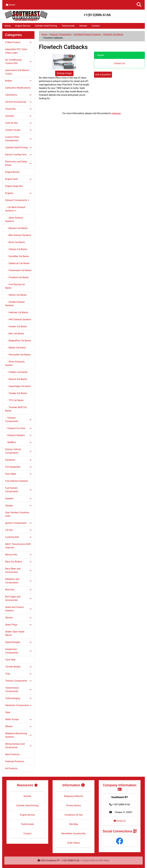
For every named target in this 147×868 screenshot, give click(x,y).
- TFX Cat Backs (14, 400)
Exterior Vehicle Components (18, 451)
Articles (83, 26)
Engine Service (23, 26)
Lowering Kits (18, 537)
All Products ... (13, 768)
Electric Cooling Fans (18, 155)
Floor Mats (18, 474)
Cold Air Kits (18, 123)
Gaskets (18, 498)
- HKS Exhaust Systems (18, 319)
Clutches (18, 116)
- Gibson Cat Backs (16, 295)
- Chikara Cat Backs (16, 249)
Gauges (18, 505)
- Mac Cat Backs (15, 334)
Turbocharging (18, 698)
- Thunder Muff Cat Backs (16, 409)
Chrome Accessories (18, 102)
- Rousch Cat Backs (16, 379)
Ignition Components (18, 523)
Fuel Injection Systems (17, 481)
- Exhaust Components (18, 420)
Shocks (18, 618)
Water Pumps (18, 719)
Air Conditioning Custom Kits (18, 62)
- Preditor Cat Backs (16, 372)
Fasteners (18, 460)
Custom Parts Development (18, 139)
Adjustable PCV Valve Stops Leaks (16, 51)
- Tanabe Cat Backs (16, 393)
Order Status (74, 843)
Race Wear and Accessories (18, 570)
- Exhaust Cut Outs (18, 428)
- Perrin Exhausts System (15, 363)
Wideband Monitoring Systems (18, 735)
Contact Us (120, 63)
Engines (18, 193)
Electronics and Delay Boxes (18, 163)
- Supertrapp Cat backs (18, 386)
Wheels (18, 726)
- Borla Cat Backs (15, 242)
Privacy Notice (73, 805)
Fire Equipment (18, 467)
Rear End (18, 590)
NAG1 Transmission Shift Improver (18, 546)
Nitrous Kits (18, 555)
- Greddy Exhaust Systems (15, 304)
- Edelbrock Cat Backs (17, 263)
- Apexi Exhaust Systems (14, 219)
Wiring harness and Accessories (18, 746)
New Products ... (14, 754)
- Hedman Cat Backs (17, 312)
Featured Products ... (16, 761)
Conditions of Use (73, 815)
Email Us (120, 821)
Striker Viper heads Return (15, 633)
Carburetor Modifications (18, 88)
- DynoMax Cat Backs (17, 256)
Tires (18, 674)
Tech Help (10, 660)
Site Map (74, 824)
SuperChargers (18, 642)
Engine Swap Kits (14, 186)
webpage (116, 113)
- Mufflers (18, 442)
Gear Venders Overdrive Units (17, 514)
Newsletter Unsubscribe (73, 833)
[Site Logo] (26, 16)
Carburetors (18, 95)
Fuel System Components (18, 490)
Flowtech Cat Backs (113, 34)
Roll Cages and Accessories (18, 598)
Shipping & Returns (74, 796)
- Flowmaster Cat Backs (18, 270)
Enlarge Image (64, 73)
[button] (139, 5)
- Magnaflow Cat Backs (18, 341)
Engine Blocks (12, 172)
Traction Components (18, 681)
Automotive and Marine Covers (17, 72)
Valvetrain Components (18, 705)
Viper (8, 712)
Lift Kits (18, 530)
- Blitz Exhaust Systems (18, 235)
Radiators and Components (18, 581)
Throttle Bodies (18, 667)
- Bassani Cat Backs (16, 228)
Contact (96, 26)
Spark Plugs (18, 625)
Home (10, 5)
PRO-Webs (104, 860)
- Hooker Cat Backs (16, 326)
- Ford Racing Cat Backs (15, 286)
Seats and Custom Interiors (18, 609)
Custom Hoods (18, 130)
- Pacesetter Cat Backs (18, 355)
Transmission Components (18, 690)
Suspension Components (18, 651)
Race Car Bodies (18, 562)
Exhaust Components (61, 34)
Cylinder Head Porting (46, 26)
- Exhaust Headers (18, 435)
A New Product (18, 42)
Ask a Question (103, 75)
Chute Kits (18, 109)
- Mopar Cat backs (16, 348)
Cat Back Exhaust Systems (87, 34)
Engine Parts (18, 179)
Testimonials (68, 26)
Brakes (18, 81)
